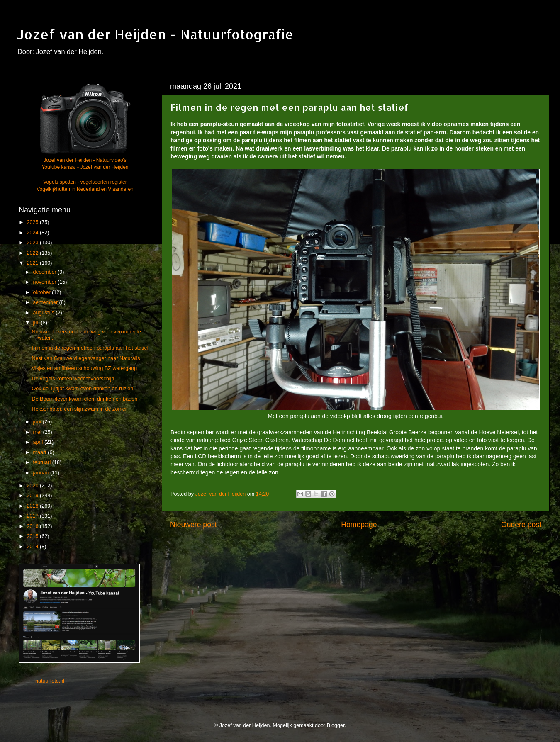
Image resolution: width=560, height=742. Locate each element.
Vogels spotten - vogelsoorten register (85, 182)
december (46, 272)
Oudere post (521, 525)
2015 (33, 536)
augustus (45, 313)
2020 (33, 486)
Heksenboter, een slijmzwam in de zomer (79, 409)
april (39, 442)
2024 (33, 233)
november (46, 282)
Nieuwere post (194, 525)
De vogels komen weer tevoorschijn (73, 379)
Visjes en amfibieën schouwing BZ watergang (84, 368)
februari (43, 462)
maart (41, 452)
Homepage (359, 525)
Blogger (336, 725)
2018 (33, 506)
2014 (33, 547)
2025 (33, 222)
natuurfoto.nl (50, 681)
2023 (33, 243)
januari (42, 473)
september (46, 302)
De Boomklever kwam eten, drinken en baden (84, 399)
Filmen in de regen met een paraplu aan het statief (90, 348)
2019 (33, 496)
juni (38, 422)
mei (38, 432)
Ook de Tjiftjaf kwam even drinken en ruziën (82, 389)
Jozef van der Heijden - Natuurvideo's (85, 160)
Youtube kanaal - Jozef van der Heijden (85, 167)
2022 (33, 253)
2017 (33, 516)
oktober (43, 292)
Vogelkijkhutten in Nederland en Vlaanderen (85, 189)
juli (37, 323)
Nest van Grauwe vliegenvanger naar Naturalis (86, 358)
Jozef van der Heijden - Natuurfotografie (155, 34)
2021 (33, 263)
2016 (33, 526)
